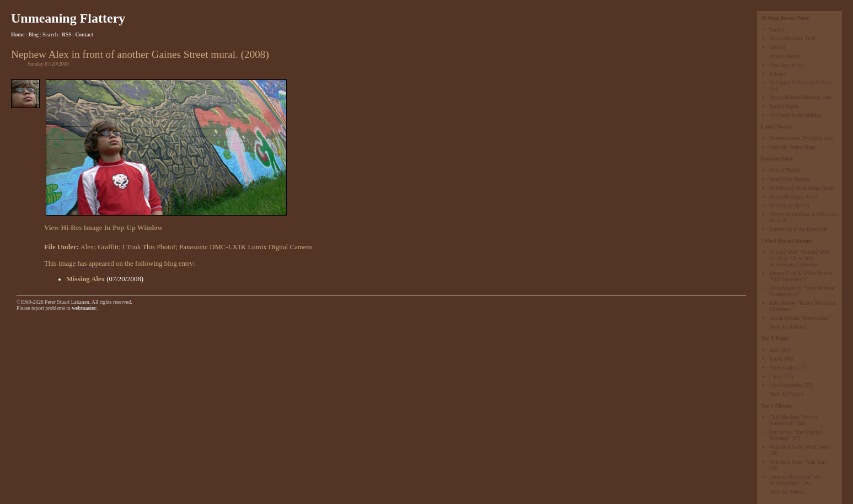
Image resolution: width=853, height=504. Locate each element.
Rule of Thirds (785, 170)
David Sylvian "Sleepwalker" (800, 318)
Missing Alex (85, 279)
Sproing (777, 47)
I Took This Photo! (149, 247)
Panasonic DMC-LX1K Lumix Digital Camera (245, 247)
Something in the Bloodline (798, 229)
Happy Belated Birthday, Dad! (801, 97)
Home (18, 34)
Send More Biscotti (790, 179)
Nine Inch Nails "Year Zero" (799, 462)
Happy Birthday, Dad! (793, 38)
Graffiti (108, 247)
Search (50, 34)
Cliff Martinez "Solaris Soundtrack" (793, 420)
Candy (776, 376)
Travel (776, 359)
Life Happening (786, 385)
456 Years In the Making (795, 115)
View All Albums (788, 327)
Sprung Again (784, 106)
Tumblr (777, 30)
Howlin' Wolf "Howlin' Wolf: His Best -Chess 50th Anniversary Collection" (800, 258)
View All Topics (786, 394)
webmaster (84, 308)
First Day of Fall (787, 65)
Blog (33, 34)
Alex (774, 350)
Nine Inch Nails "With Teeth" (800, 447)
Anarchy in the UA (789, 205)
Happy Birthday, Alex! (793, 197)
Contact (85, 34)
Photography (783, 368)
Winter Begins (784, 56)
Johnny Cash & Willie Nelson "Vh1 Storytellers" (801, 276)
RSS (67, 34)
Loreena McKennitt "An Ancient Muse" (795, 480)
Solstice (777, 74)
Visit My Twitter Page (793, 147)
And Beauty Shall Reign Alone (802, 188)
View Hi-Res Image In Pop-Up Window (103, 228)
